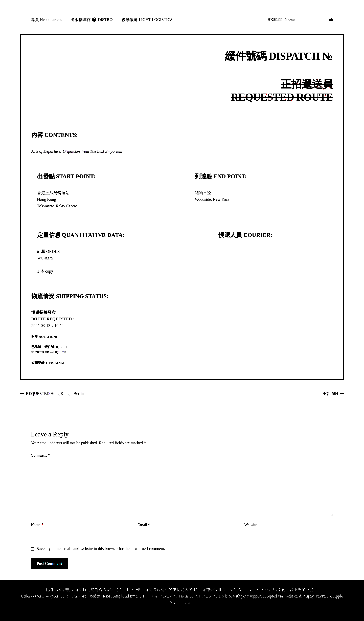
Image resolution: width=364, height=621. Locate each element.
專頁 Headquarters (46, 20)
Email (144, 525)
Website (251, 525)
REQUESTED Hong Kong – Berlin (55, 394)
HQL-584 (330, 394)
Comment (40, 455)
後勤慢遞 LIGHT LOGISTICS (147, 20)
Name (37, 525)
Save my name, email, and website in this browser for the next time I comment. (101, 549)
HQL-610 (61, 347)
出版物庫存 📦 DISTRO (92, 20)
